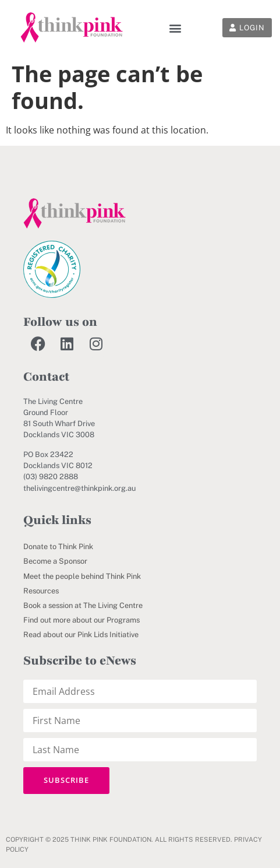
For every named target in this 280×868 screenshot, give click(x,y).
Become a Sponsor (55, 561)
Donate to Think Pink (58, 547)
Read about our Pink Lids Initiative (81, 635)
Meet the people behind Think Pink (82, 576)
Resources (41, 591)
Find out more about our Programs (81, 620)
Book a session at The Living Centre (83, 605)
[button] (175, 28)
